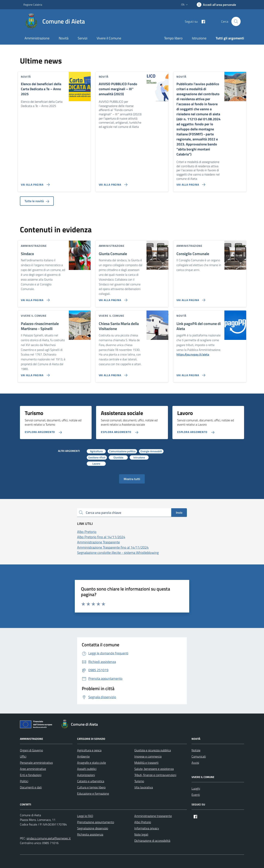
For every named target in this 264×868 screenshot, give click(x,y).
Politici (24, 781)
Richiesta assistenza (90, 834)
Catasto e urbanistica (91, 781)
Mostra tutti (132, 479)
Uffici (23, 756)
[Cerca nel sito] (236, 21)
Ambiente (83, 756)
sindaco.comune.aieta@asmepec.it (49, 838)
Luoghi (196, 788)
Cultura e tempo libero (91, 787)
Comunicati (199, 756)
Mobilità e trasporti (146, 763)
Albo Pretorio (143, 822)
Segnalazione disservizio (93, 828)
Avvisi (195, 763)
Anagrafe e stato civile (92, 763)
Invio (179, 512)
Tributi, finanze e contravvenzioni (155, 775)
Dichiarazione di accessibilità (152, 841)
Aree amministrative (33, 769)
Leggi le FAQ (85, 816)
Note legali (141, 834)
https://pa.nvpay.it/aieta (193, 354)
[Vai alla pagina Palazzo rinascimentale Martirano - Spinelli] (34, 374)
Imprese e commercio (148, 756)
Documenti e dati (31, 787)
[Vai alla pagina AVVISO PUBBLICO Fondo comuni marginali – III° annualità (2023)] (112, 183)
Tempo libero (173, 38)
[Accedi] (216, 5)
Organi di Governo (31, 750)
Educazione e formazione (93, 793)
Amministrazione (37, 38)
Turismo (139, 781)
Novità (64, 38)
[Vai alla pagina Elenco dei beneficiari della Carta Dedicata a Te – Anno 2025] (34, 183)
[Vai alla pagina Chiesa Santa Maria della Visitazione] (112, 374)
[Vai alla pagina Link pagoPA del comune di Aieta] (190, 374)
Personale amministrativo (36, 763)
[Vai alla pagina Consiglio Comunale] (190, 299)
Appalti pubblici (87, 769)
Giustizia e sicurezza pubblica (153, 750)
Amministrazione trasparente (153, 816)
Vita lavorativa (144, 787)
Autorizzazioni (86, 775)
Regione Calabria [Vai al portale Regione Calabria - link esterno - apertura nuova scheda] (33, 5)
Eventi (196, 795)
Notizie (196, 750)
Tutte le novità (37, 201)
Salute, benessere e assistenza (154, 769)
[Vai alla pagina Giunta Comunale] (112, 299)
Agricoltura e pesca (89, 750)
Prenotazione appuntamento (96, 822)
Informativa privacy (147, 828)
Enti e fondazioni (31, 775)
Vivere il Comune (109, 38)
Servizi (83, 38)
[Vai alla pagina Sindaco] (34, 299)
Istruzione (199, 38)
